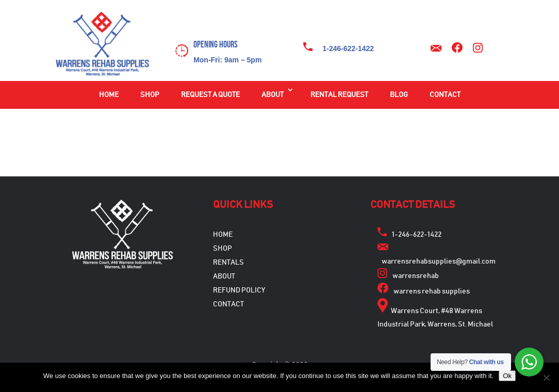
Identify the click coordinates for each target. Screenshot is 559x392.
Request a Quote (210, 95)
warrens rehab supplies (432, 291)
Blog (399, 95)
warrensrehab (416, 276)
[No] (546, 378)
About (273, 95)
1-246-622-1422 (349, 48)
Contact (445, 95)
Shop (150, 95)
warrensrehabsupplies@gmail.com (439, 262)
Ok (507, 376)
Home (109, 95)
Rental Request (339, 95)
